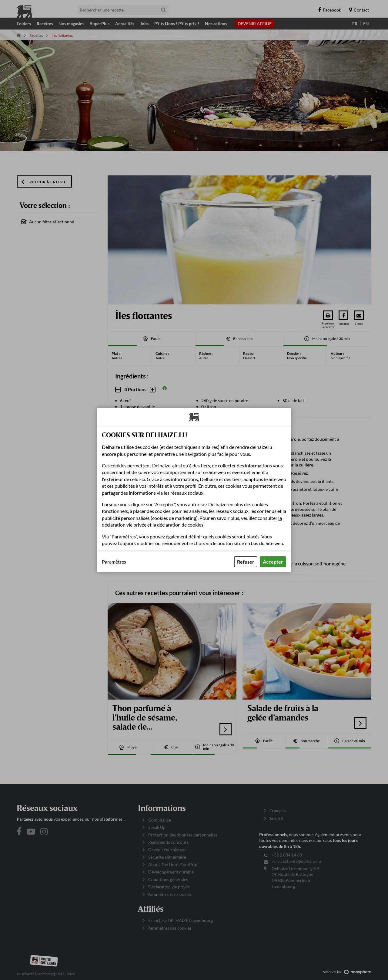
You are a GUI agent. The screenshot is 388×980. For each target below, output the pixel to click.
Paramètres (114, 562)
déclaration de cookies (180, 525)
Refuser (246, 562)
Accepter (273, 562)
